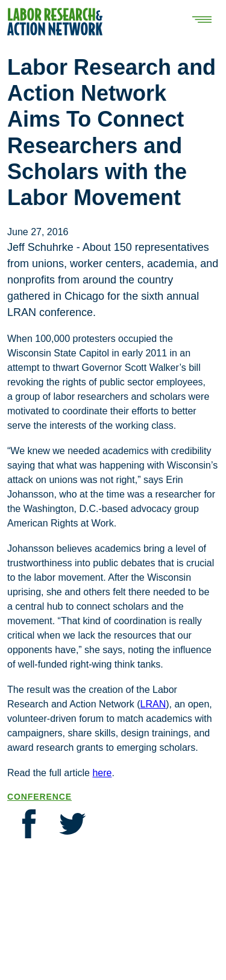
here (102, 773)
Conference (39, 797)
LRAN (153, 704)
